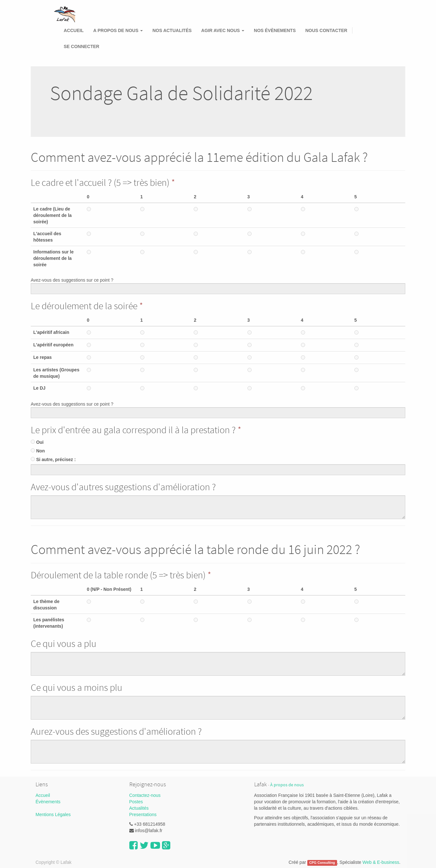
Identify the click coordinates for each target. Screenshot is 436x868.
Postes (136, 802)
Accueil (43, 795)
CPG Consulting (322, 863)
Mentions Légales (53, 814)
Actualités (139, 808)
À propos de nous (287, 785)
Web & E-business (381, 862)
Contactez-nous (145, 795)
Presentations (143, 814)
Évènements (48, 802)
